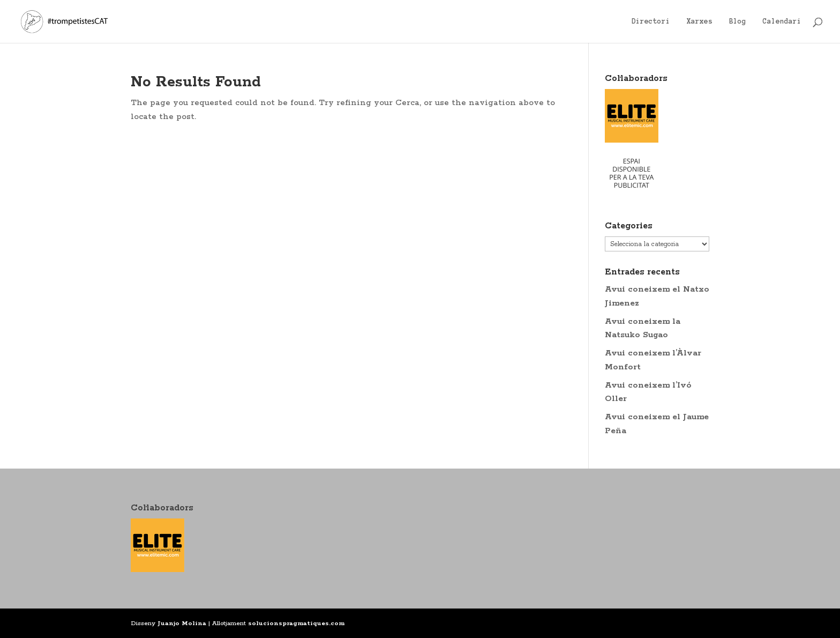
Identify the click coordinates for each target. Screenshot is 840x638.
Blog (738, 21)
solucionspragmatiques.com (296, 623)
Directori (651, 21)
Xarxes (700, 21)
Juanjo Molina (182, 623)
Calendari (782, 21)
